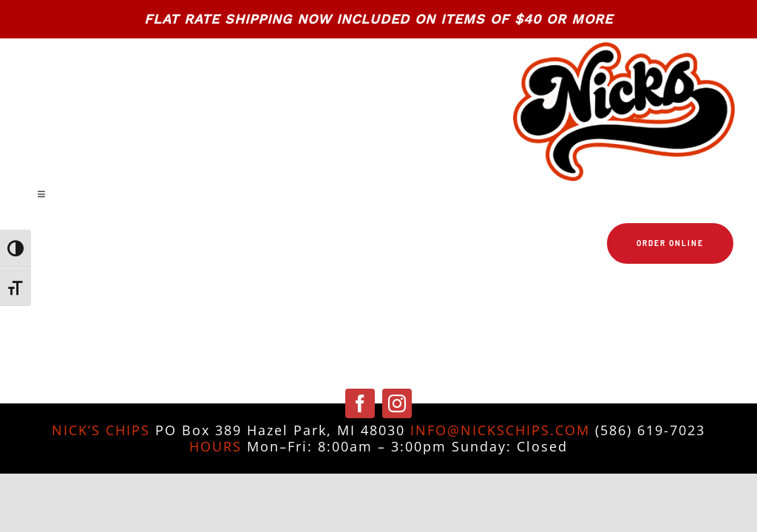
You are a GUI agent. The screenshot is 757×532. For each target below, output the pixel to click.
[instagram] (397, 403)
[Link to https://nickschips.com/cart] (379, 288)
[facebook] (360, 403)
